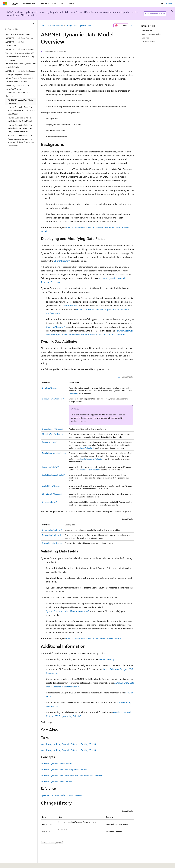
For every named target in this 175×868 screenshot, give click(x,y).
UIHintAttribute (61, 261)
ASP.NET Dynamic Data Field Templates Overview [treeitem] (17, 87)
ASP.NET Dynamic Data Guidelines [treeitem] (20, 49)
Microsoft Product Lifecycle (79, 12)
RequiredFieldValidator (89, 470)
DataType (73, 394)
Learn (43, 25)
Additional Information (151, 34)
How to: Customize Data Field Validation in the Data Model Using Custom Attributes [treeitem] (20, 128)
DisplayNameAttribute (51, 543)
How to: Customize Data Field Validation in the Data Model (94, 638)
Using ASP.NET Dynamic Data (78, 25)
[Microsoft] (5, 4)
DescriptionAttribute (51, 535)
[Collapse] (33, 23)
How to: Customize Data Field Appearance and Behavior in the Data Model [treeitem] (21, 110)
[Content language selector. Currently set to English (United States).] (16, 864)
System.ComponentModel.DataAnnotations (67, 611)
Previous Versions (56, 25)
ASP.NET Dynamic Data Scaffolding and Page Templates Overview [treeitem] (20, 73)
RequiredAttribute (50, 467)
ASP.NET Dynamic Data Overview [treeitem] (19, 38)
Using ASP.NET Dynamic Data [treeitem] (18, 34)
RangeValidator (86, 448)
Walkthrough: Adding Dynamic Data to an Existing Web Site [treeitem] (21, 65)
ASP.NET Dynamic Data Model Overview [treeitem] (21, 102)
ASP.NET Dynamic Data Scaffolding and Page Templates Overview (72, 776)
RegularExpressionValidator (91, 459)
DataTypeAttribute (55, 327)
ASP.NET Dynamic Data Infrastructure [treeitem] (15, 44)
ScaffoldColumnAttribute (52, 475)
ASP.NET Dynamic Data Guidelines (57, 764)
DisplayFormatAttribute (52, 429)
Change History (149, 41)
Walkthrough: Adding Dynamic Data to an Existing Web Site (69, 744)
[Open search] (162, 4)
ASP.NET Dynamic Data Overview (57, 782)
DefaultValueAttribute (51, 530)
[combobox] (19, 29)
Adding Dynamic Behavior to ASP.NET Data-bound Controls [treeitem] (20, 80)
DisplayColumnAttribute (52, 399)
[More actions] (132, 26)
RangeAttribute (48, 442)
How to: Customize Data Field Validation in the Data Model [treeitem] (20, 119)
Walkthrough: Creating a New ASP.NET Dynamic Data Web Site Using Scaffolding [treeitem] (20, 57)
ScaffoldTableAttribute (51, 486)
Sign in (169, 3)
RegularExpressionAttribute (53, 453)
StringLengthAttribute (51, 494)
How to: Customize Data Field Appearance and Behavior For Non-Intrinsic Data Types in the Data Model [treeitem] (21, 141)
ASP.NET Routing (106, 659)
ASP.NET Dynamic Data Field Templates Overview (64, 770)
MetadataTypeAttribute (52, 434)
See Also (146, 38)
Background (147, 31)
